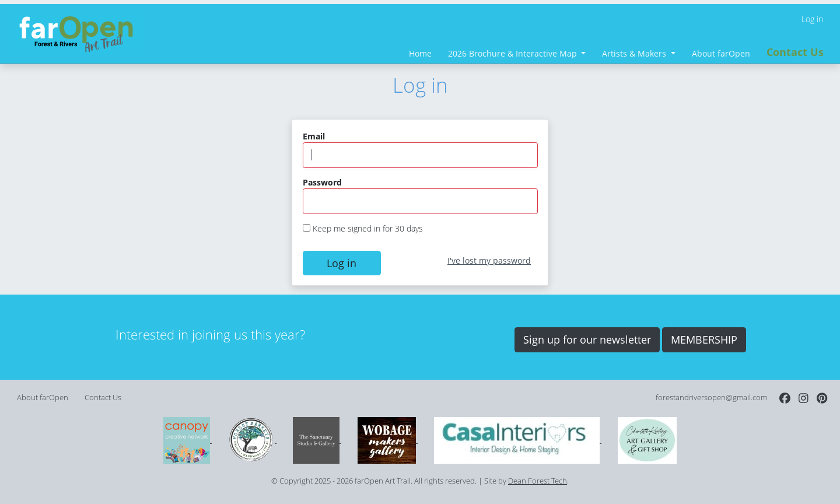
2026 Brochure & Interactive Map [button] (514, 53)
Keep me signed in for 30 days (368, 228)
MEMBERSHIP (704, 339)
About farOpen (721, 53)
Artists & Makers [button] (635, 53)
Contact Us (795, 52)
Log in (812, 19)
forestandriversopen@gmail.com (711, 398)
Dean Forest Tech (538, 481)
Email (314, 136)
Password (322, 182)
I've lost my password (489, 260)
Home (420, 53)
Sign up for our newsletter (587, 339)
